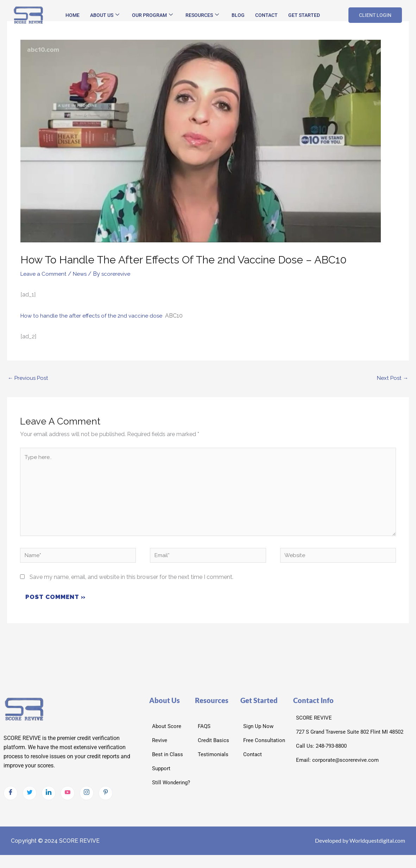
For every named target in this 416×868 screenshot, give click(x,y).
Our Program (152, 15)
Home (73, 15)
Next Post (392, 378)
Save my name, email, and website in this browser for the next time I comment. (131, 583)
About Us (105, 15)
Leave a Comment (45, 274)
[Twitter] (30, 799)
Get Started (304, 15)
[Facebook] (11, 799)
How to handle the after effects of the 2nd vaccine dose (93, 315)
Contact (266, 15)
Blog (238, 15)
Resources (202, 15)
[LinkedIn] (49, 799)
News (83, 274)
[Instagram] (87, 799)
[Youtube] (68, 799)
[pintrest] (106, 799)
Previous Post (29, 378)
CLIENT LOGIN (375, 15)
